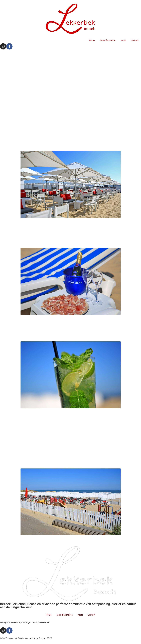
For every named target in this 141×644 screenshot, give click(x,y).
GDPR (49, 638)
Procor (42, 638)
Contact (135, 40)
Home (92, 40)
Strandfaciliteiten (108, 40)
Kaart (124, 40)
